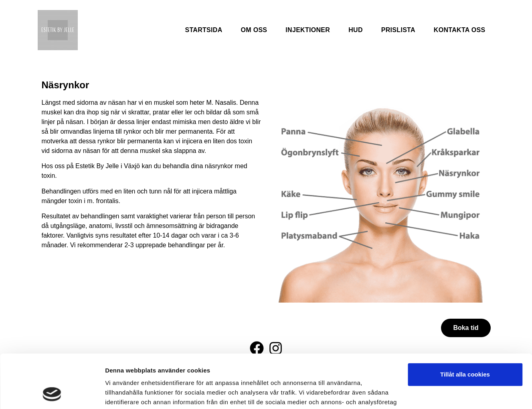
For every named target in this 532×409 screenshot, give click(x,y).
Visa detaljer (123, 393)
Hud (356, 30)
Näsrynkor (66, 85)
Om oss (254, 30)
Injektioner (308, 30)
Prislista (398, 30)
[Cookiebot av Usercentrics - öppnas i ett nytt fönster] (52, 393)
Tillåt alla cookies (465, 324)
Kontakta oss (460, 30)
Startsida (203, 30)
